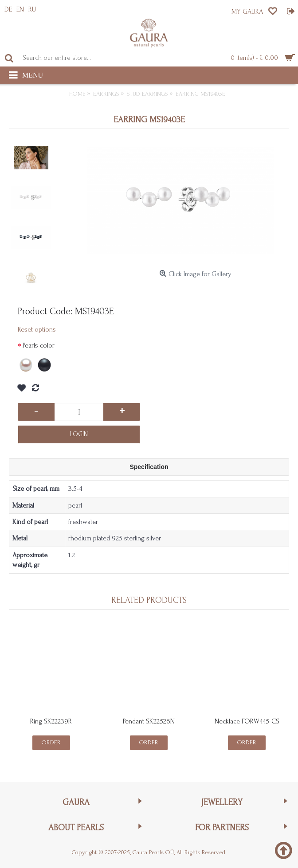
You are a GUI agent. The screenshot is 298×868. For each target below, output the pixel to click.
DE (8, 9)
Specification (149, 467)
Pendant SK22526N (149, 721)
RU (32, 9)
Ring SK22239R (51, 721)
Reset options (37, 329)
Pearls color (39, 345)
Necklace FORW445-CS (247, 721)
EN (20, 9)
